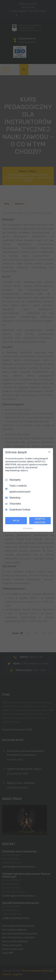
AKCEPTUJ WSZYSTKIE (40, 521)
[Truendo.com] (28, 528)
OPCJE (16, 521)
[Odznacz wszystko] (49, 452)
